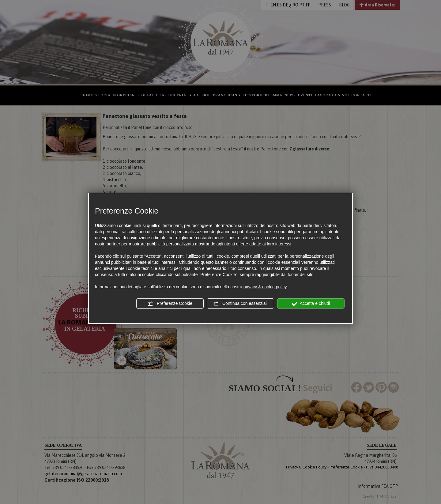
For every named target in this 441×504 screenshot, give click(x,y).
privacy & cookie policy (265, 287)
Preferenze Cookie (170, 304)
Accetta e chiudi (311, 304)
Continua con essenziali (240, 304)
